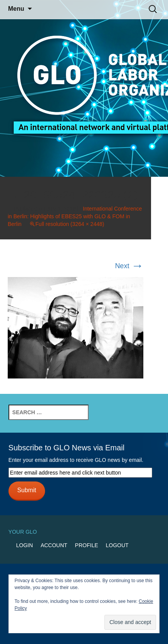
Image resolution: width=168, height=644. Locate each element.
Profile (87, 545)
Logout (117, 545)
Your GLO (23, 532)
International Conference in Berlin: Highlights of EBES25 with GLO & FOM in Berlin (75, 216)
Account (54, 545)
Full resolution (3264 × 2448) (70, 224)
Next (129, 266)
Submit (27, 490)
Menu (16, 9)
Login (25, 545)
